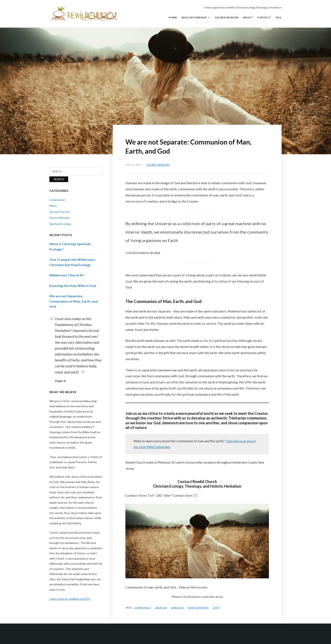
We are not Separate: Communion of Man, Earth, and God (74, 301)
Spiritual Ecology (60, 224)
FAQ (279, 17)
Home (173, 17)
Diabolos (177, 608)
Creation (161, 608)
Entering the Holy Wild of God (73, 286)
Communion (142, 608)
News (53, 206)
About (248, 17)
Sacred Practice (60, 212)
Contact (264, 17)
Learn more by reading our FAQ (70, 599)
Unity (216, 608)
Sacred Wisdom (227, 17)
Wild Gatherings (194, 17)
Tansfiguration (198, 608)
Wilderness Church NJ (67, 275)
